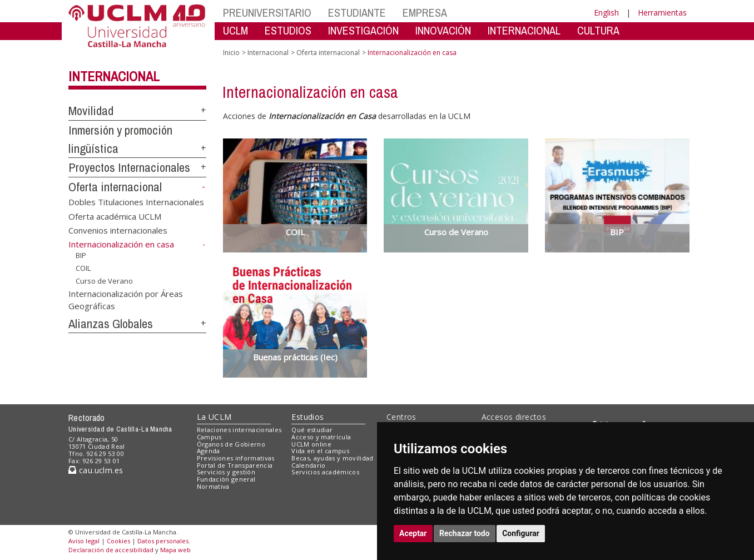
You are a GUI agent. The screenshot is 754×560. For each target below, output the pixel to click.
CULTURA (598, 30)
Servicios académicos (325, 472)
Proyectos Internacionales (129, 167)
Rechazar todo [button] (465, 533)
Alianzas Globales (111, 324)
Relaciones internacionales (239, 430)
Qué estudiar (312, 430)
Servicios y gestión (226, 472)
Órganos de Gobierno (231, 444)
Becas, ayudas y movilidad (332, 458)
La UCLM (214, 417)
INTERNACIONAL (524, 30)
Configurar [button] (521, 533)
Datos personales (163, 541)
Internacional (114, 76)
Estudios (307, 417)
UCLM (235, 30)
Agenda (209, 451)
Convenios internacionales (118, 230)
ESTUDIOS (288, 30)
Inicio (231, 53)
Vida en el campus (320, 451)
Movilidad (91, 111)
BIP (81, 255)
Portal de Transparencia (235, 465)
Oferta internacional (115, 187)
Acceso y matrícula (321, 437)
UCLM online (311, 444)
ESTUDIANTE (357, 13)
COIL (83, 268)
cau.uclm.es (96, 470)
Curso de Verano (104, 280)
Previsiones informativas (236, 458)
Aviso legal (84, 541)
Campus (209, 437)
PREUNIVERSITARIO (267, 13)
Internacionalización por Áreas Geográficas (126, 299)
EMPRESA (425, 13)
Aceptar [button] (413, 533)
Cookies (118, 541)
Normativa (213, 486)
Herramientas (662, 13)
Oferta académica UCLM (115, 216)
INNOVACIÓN (443, 30)
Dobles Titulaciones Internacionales (136, 202)
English (606, 13)
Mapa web (175, 550)
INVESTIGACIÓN (363, 30)
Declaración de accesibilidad (111, 550)
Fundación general (226, 479)
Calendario (308, 465)
